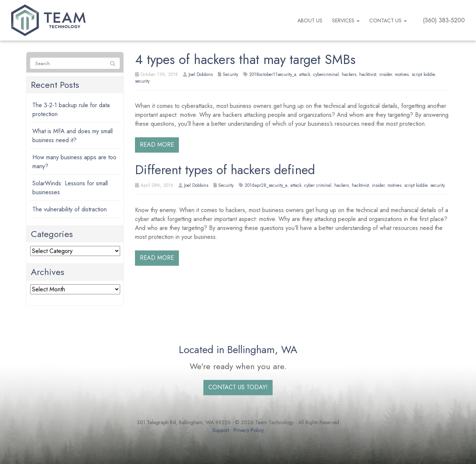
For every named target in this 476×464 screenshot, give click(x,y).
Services (346, 20)
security (142, 81)
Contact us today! (238, 387)
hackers (349, 74)
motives (402, 74)
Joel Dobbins (201, 74)
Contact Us (388, 20)
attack (305, 74)
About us (310, 20)
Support (221, 430)
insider (386, 74)
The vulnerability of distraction (70, 209)
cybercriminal (326, 74)
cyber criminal (318, 185)
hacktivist (368, 74)
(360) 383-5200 (444, 20)
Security (230, 74)
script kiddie (423, 74)
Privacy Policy (249, 430)
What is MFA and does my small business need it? (73, 136)
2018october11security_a (273, 74)
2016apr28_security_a (266, 185)
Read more (157, 145)
